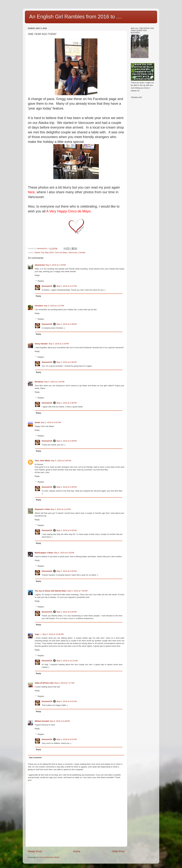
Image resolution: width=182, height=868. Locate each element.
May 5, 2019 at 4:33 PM (64, 553)
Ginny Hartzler (41, 344)
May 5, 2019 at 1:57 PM (54, 306)
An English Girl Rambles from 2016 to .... (76, 17)
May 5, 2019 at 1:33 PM (56, 265)
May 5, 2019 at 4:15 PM (61, 509)
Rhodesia (39, 382)
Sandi (37, 422)
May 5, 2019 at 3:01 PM (51, 422)
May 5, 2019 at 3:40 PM (61, 461)
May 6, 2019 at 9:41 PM (67, 701)
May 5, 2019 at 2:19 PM (59, 344)
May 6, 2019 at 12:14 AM (67, 661)
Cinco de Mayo (61, 252)
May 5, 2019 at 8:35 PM (67, 612)
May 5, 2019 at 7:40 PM (77, 591)
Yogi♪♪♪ (38, 634)
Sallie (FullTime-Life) (44, 683)
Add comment (35, 758)
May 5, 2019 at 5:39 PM (67, 441)
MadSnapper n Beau (44, 553)
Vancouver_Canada (77, 252)
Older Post (118, 851)
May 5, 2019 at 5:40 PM (67, 530)
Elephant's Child (42, 509)
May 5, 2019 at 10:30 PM (53, 634)
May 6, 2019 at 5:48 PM (60, 721)
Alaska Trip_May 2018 (44, 252)
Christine (39, 306)
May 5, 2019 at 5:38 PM (67, 324)
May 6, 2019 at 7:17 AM (64, 683)
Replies (41, 281)
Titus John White (42, 461)
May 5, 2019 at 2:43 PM (54, 382)
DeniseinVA (47, 286)
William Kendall (42, 721)
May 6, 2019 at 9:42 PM (67, 739)
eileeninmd (40, 265)
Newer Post (35, 851)
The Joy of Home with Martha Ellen (51, 591)
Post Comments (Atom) (49, 857)
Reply (37, 275)
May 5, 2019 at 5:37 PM (67, 286)
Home (77, 851)
